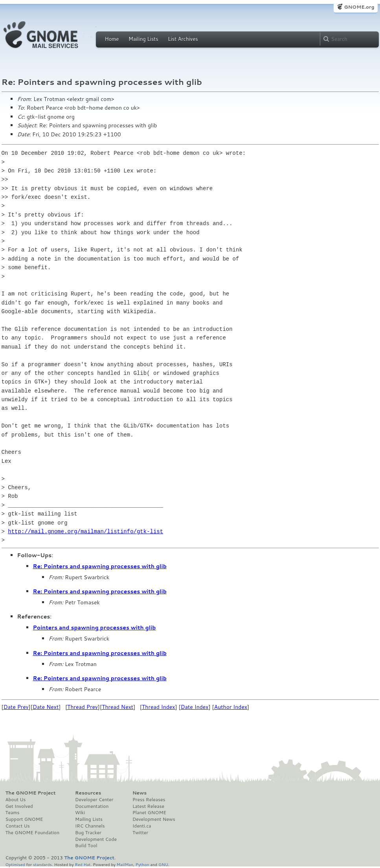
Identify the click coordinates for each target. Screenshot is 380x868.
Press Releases (149, 800)
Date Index (195, 707)
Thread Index (159, 707)
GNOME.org (359, 7)
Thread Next (117, 707)
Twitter (140, 833)
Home (112, 39)
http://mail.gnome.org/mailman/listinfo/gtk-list (85, 531)
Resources (88, 793)
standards (42, 864)
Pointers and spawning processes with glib (95, 628)
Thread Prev (83, 707)
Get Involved (19, 806)
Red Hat (83, 864)
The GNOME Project (31, 793)
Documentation (92, 806)
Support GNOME (24, 819)
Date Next (46, 707)
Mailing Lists (143, 39)
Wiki (80, 813)
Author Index (231, 707)
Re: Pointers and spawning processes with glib (100, 566)
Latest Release (148, 806)
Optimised (15, 864)
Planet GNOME (149, 813)
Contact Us (18, 826)
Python (142, 864)
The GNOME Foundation (33, 833)
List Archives (183, 39)
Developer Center (94, 800)
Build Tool (86, 846)
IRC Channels (90, 826)
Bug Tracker (88, 833)
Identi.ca (142, 826)
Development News (154, 819)
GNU (163, 864)
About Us (16, 800)
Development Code (96, 839)
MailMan (125, 864)
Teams (13, 813)
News (140, 793)
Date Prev (16, 707)
